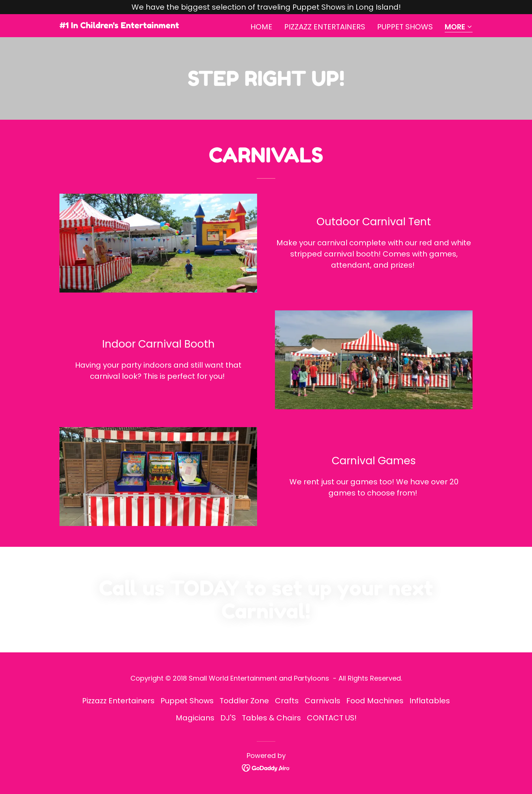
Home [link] (261, 27)
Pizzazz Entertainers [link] (325, 27)
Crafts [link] (287, 701)
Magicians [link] (195, 718)
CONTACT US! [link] (332, 718)
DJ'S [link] (228, 718)
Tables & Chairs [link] (271, 718)
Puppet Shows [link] (405, 27)
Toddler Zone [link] (244, 701)
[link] (119, 26)
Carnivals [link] (322, 701)
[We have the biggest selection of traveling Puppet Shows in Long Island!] (266, 7)
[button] (459, 27)
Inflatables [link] (430, 701)
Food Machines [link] (375, 701)
